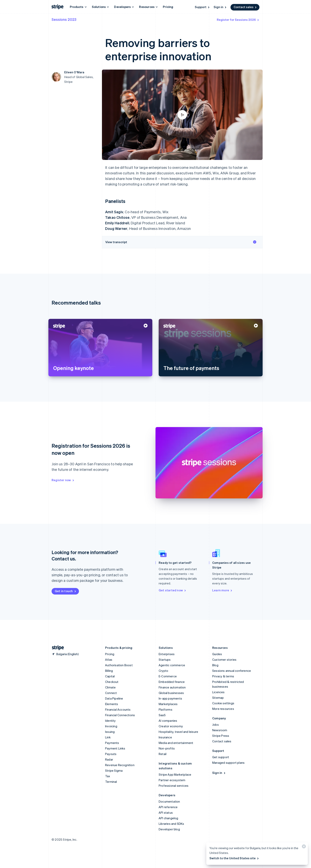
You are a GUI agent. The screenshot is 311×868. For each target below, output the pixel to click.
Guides (217, 654)
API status (166, 813)
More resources (223, 709)
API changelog (168, 818)
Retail (163, 754)
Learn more (222, 590)
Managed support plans (228, 763)
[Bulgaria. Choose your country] (65, 654)
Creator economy (171, 726)
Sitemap (218, 698)
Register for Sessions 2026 (238, 20)
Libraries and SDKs (171, 824)
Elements (112, 704)
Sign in (220, 7)
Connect (111, 693)
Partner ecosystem (172, 780)
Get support (221, 757)
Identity (110, 721)
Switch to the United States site (234, 858)
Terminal (111, 782)
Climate (110, 687)
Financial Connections (120, 715)
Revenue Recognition (120, 765)
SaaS (162, 715)
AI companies (168, 721)
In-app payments (170, 698)
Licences (218, 692)
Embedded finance (172, 682)
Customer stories (224, 660)
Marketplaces (168, 704)
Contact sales (245, 7)
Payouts (111, 754)
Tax (108, 776)
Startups (165, 660)
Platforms (166, 709)
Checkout (112, 682)
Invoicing (111, 726)
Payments (112, 743)
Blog (215, 665)
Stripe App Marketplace (175, 774)
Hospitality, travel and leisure (178, 732)
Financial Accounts (118, 709)
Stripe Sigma (114, 770)
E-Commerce (168, 676)
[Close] (303, 847)
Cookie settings (223, 703)
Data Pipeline (114, 698)
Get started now (173, 590)
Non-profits (167, 748)
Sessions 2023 (64, 19)
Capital (110, 676)
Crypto (163, 671)
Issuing (110, 732)
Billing (109, 671)
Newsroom (220, 730)
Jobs (215, 725)
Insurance (165, 737)
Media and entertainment (176, 743)
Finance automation (172, 687)
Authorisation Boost (119, 665)
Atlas (109, 660)
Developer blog (169, 829)
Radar (109, 759)
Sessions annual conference (232, 671)
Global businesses (171, 693)
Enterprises (167, 654)
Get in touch (66, 591)
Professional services (174, 786)
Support (202, 7)
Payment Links (115, 748)
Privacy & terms (223, 676)
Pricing (168, 7)
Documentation (169, 801)
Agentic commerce (172, 665)
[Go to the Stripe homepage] (56, 648)
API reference (168, 807)
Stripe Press (221, 736)
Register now (63, 480)
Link (108, 737)
